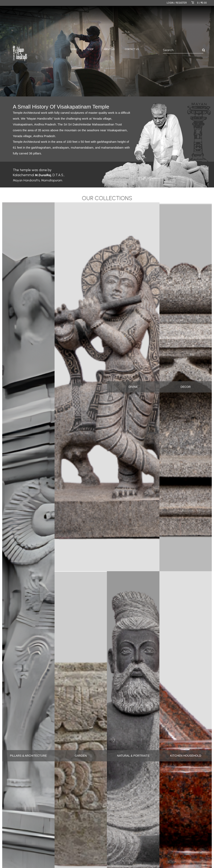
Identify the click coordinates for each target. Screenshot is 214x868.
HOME (74, 49)
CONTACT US (132, 49)
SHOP (90, 49)
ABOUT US (109, 49)
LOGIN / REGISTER (177, 3)
